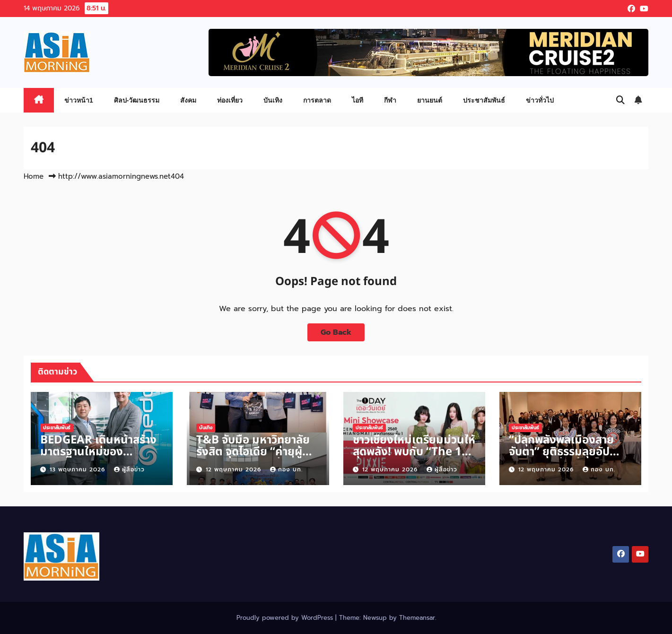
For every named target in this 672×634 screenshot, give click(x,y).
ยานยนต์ (430, 100)
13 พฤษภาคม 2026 (79, 469)
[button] (620, 100)
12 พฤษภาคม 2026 (235, 469)
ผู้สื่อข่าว (129, 469)
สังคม (188, 100)
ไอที (358, 100)
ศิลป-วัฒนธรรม (137, 100)
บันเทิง (273, 100)
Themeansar (417, 618)
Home (34, 176)
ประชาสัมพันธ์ (484, 100)
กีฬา (390, 100)
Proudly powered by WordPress (286, 618)
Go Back (336, 332)
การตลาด (317, 100)
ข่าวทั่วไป (540, 100)
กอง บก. (286, 469)
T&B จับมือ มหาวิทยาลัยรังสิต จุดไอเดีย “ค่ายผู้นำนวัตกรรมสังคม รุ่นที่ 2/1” (255, 458)
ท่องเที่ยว (230, 100)
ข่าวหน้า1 (79, 100)
